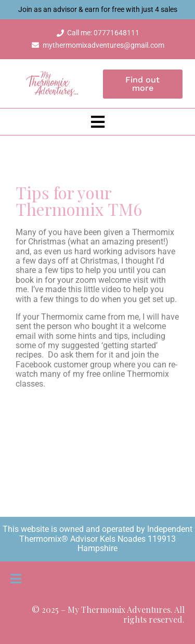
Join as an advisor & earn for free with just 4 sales (98, 9)
